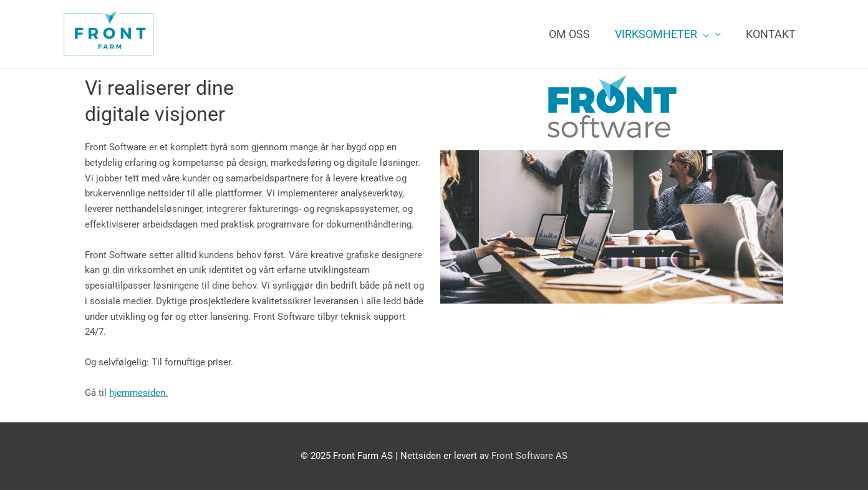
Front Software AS (529, 456)
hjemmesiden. (138, 393)
